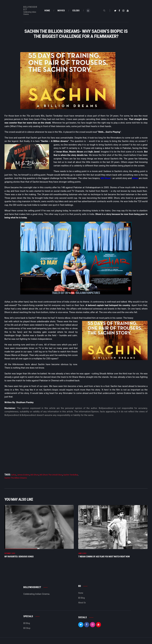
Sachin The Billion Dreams (16, 478)
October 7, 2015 (10, 554)
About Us (82, 603)
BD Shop (27, 629)
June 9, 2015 (82, 554)
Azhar (135, 178)
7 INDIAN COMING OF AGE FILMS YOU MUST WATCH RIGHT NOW (104, 557)
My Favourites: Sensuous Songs (19, 557)
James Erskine (23, 475)
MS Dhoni (106, 178)
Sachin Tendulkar (71, 475)
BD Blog (82, 598)
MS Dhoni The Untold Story (51, 475)
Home (81, 594)
